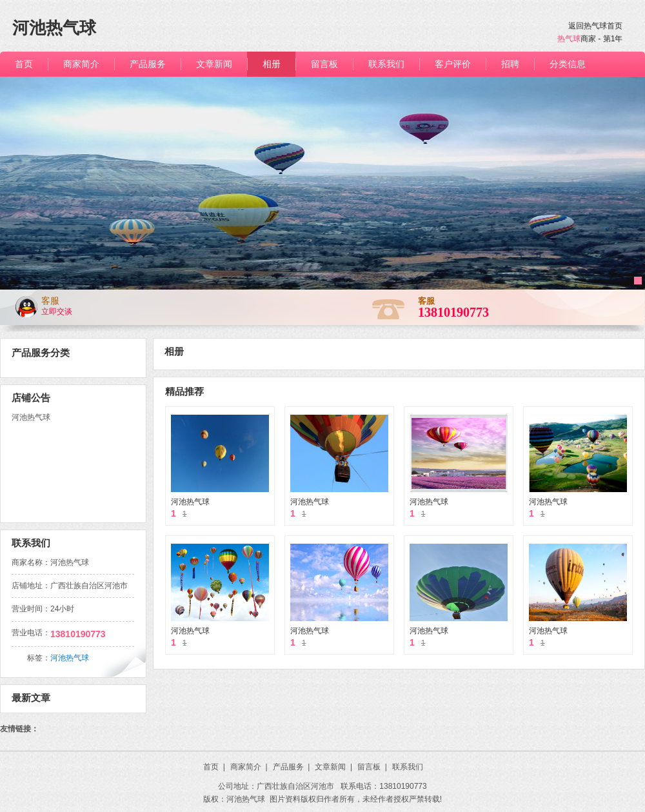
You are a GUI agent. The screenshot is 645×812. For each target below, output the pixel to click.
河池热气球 (190, 502)
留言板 (372, 767)
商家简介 (249, 767)
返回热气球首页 (595, 26)
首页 (214, 767)
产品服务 (292, 767)
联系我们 (408, 767)
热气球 (569, 39)
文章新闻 (333, 767)
